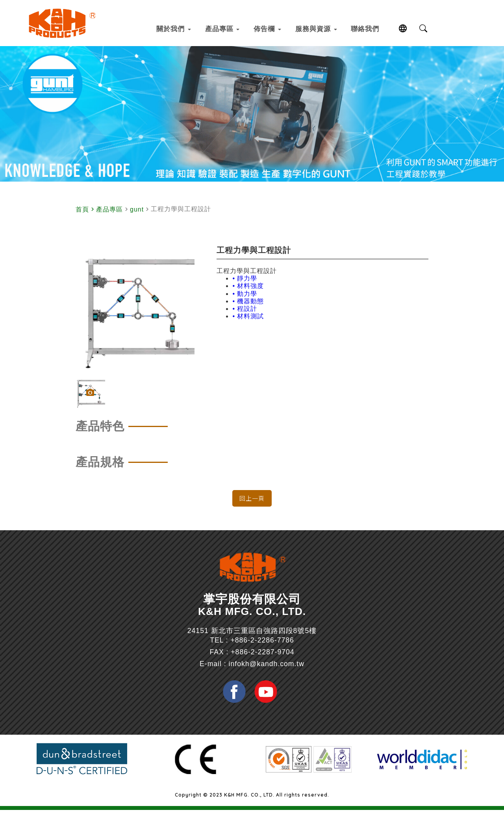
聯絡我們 (384, 28)
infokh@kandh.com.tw (267, 677)
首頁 (82, 218)
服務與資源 (328, 28)
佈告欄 (272, 28)
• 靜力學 (245, 287)
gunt (137, 218)
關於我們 (166, 28)
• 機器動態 (248, 309)
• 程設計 (245, 317)
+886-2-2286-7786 (262, 653)
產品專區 (221, 28)
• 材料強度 (248, 294)
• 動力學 (245, 302)
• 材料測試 (248, 324)
